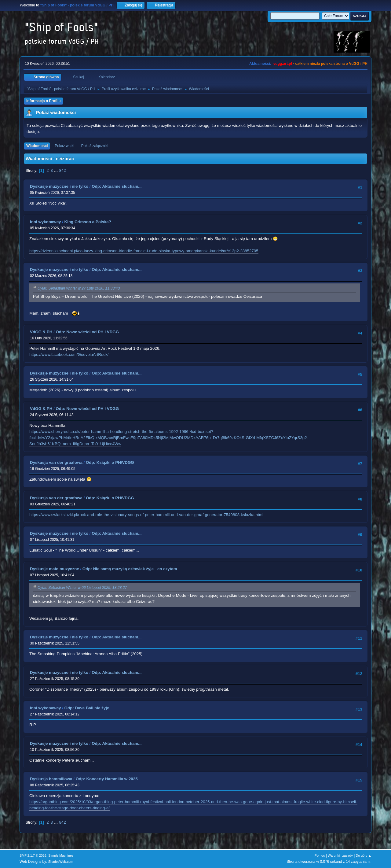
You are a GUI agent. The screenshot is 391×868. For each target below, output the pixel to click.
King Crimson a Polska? (88, 222)
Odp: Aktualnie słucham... (117, 186)
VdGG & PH (41, 332)
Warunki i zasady (340, 855)
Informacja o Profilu (44, 101)
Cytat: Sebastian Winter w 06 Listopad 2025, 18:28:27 (82, 588)
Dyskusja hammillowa (51, 779)
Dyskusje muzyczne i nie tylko (59, 186)
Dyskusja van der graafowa (56, 462)
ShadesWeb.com (61, 862)
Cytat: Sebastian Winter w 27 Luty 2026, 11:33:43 (79, 289)
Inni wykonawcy (45, 222)
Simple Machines (61, 855)
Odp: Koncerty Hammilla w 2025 (107, 779)
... (57, 170)
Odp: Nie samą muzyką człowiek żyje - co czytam (130, 569)
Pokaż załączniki (95, 146)
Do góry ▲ (364, 855)
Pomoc (320, 855)
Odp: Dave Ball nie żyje (87, 708)
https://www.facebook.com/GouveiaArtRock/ (69, 355)
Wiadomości (37, 146)
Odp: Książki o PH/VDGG (110, 462)
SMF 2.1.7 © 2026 (33, 855)
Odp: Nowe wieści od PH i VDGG (87, 332)
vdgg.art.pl (283, 64)
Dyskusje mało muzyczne (55, 569)
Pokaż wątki (64, 146)
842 (62, 170)
